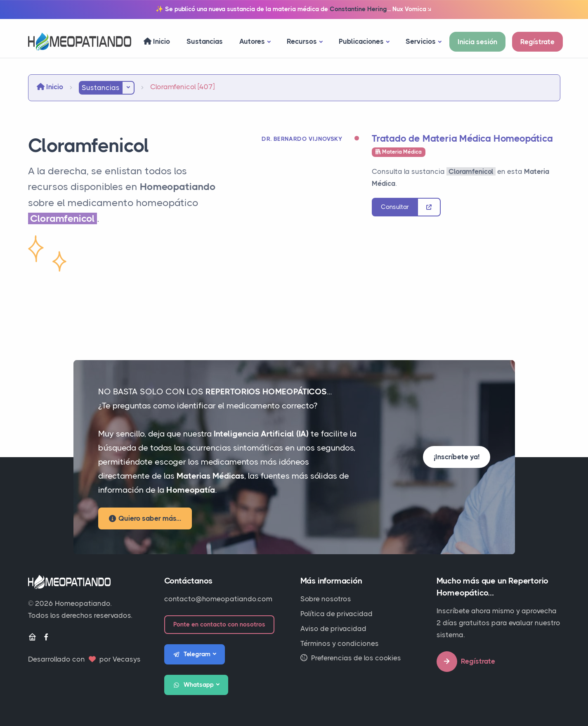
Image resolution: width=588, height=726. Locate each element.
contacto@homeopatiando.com (218, 599)
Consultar (395, 207)
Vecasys (127, 659)
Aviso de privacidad (333, 629)
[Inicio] (32, 637)
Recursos (302, 41)
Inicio (157, 41)
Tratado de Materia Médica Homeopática (462, 139)
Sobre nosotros (326, 599)
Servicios (421, 41)
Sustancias (205, 41)
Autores (252, 41)
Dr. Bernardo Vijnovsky (302, 139)
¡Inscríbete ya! (457, 457)
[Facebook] (46, 637)
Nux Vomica (412, 9)
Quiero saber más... (145, 518)
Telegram (192, 655)
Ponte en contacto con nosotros (219, 624)
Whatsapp (194, 685)
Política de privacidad (337, 614)
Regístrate (537, 42)
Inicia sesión (477, 42)
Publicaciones (361, 41)
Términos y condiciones (340, 643)
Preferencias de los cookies (351, 658)
